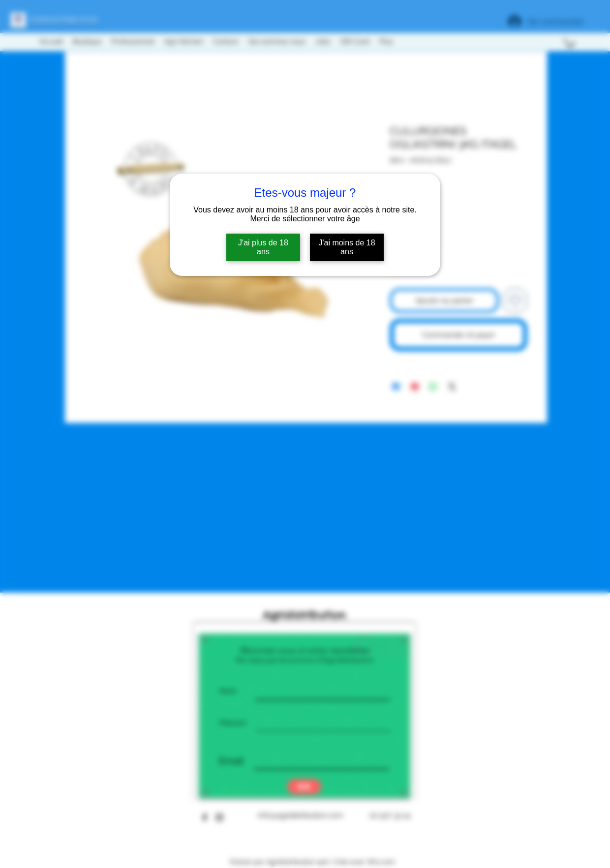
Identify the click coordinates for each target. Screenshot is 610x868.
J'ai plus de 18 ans (263, 247)
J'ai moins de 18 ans (347, 247)
